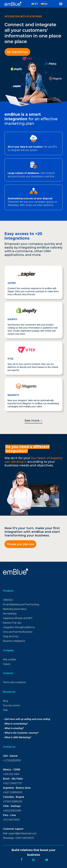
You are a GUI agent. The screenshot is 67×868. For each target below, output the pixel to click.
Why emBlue (10, 660)
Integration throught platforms (19, 627)
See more (34, 420)
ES (44, 4)
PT (35, 4)
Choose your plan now (20, 544)
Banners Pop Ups (12, 623)
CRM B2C (8, 600)
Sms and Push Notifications (18, 632)
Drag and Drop (11, 636)
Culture (7, 664)
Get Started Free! (17, 52)
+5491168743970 (25, 838)
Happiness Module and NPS (18, 618)
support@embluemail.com (22, 833)
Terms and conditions (14, 682)
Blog (5, 701)
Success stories (12, 705)
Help (5, 710)
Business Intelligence (14, 641)
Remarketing (10, 614)
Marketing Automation (15, 609)
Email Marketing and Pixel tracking (21, 604)
